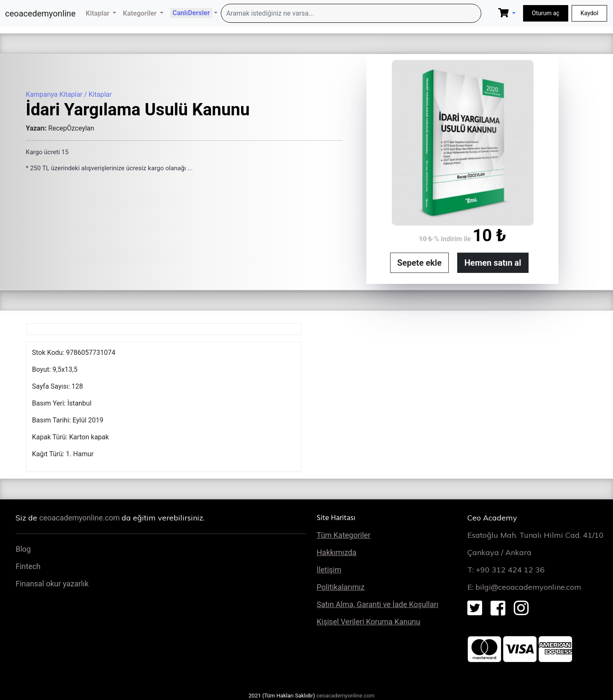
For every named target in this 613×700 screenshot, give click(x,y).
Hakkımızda (336, 552)
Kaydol (589, 13)
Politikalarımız (340, 587)
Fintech (28, 566)
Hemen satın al (493, 263)
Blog (23, 549)
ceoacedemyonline (40, 14)
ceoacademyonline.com (80, 518)
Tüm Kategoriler (343, 535)
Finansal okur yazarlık (52, 584)
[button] (101, 14)
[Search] (351, 13)
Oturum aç (546, 13)
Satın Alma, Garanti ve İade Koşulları (377, 604)
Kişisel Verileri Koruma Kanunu (368, 622)
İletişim (329, 570)
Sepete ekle (419, 263)
